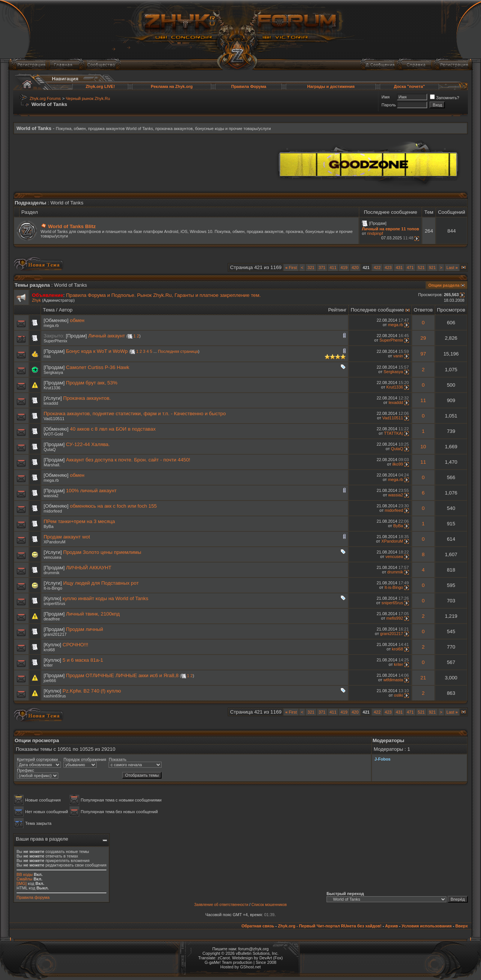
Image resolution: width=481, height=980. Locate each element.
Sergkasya (53, 372)
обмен (77, 320)
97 (423, 354)
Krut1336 (52, 388)
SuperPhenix (55, 341)
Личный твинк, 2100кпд (93, 614)
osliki (398, 695)
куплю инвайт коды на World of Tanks (106, 598)
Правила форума (33, 897)
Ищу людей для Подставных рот (101, 583)
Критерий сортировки (37, 759)
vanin (398, 356)
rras (47, 356)
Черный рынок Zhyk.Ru (88, 98)
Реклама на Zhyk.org (172, 86)
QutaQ (50, 449)
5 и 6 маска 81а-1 (83, 660)
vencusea (52, 557)
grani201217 (55, 634)
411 (333, 268)
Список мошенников (269, 905)
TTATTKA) (394, 433)
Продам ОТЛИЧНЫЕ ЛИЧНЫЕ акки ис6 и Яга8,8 (123, 675)
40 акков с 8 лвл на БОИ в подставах (113, 429)
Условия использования (427, 926)
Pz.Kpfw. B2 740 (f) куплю (92, 691)
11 (423, 400)
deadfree (52, 619)
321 (311, 268)
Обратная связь (258, 926)
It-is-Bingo (53, 588)
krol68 (49, 650)
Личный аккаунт (107, 336)
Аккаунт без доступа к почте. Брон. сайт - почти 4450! (128, 460)
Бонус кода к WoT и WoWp (97, 351)
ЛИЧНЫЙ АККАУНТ (89, 568)
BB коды (25, 874)
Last (452, 268)
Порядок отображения (85, 759)
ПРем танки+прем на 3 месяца (79, 521)
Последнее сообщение (377, 310)
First (291, 268)
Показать (117, 759)
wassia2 (51, 496)
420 (355, 268)
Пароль (389, 105)
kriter (48, 665)
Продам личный (85, 629)
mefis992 (395, 618)
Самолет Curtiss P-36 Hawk (98, 367)
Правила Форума (249, 86)
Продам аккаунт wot (67, 537)
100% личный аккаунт (92, 491)
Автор (66, 310)
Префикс (26, 770)
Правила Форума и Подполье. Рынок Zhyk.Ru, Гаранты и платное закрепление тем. (163, 295)
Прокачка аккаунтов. (87, 398)
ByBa (48, 526)
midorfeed (53, 511)
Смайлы (24, 879)
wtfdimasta (393, 680)
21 (423, 678)
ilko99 (398, 464)
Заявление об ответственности (221, 905)
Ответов (423, 310)
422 (377, 268)
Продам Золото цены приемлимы (102, 552)
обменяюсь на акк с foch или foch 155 (113, 506)
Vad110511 (54, 419)
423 (388, 268)
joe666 (50, 681)
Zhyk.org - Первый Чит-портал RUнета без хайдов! (330, 926)
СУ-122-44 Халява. (88, 444)
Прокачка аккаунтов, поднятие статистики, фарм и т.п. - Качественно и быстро (135, 414)
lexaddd (51, 403)
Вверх (462, 926)
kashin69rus (55, 696)
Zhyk (36, 300)
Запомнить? (445, 98)
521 (421, 268)
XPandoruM (54, 542)
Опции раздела (444, 285)
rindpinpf (375, 233)
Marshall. (52, 465)
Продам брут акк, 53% (92, 383)
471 (410, 268)
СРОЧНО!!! (76, 645)
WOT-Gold (53, 434)
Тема (49, 310)
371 (322, 268)
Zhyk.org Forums (45, 98)
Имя (385, 97)
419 (344, 268)
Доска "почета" (409, 86)
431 (399, 268)
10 (423, 447)
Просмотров (451, 310)
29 (423, 338)
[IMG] (22, 883)
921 (432, 268)
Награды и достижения (331, 86)
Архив (392, 926)
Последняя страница (178, 351)
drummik (51, 573)
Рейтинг (337, 310)
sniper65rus (54, 603)
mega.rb (51, 325)
